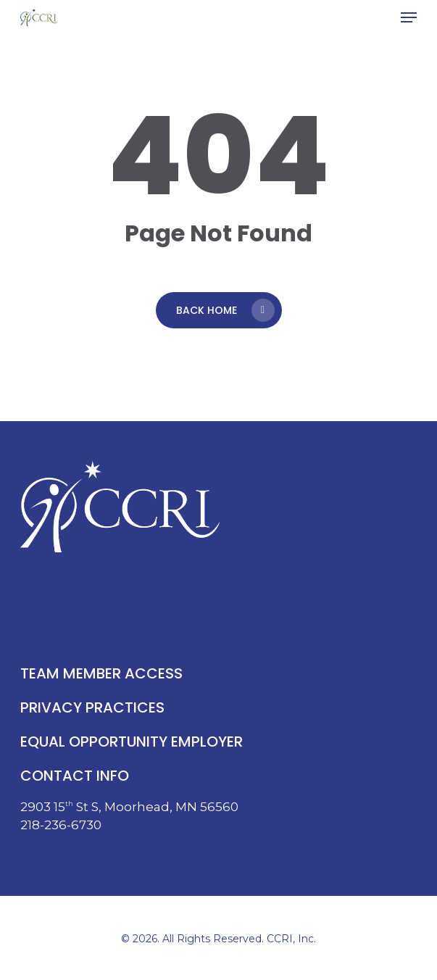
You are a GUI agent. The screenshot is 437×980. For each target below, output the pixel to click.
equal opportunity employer (132, 742)
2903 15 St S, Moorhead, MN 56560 (129, 807)
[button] (409, 17)
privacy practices (92, 707)
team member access (101, 673)
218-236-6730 (61, 825)
